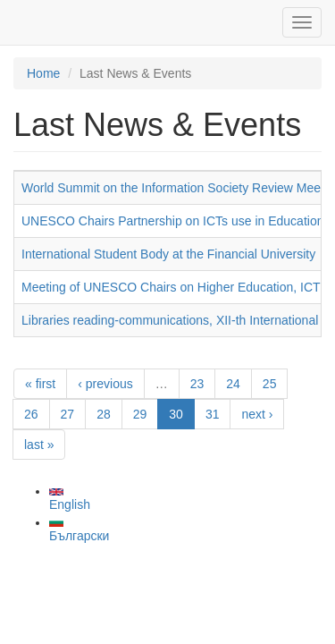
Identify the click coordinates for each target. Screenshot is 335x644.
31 (213, 414)
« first (40, 384)
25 (270, 384)
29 (140, 414)
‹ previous (105, 384)
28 (104, 414)
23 (197, 384)
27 (68, 414)
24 (233, 384)
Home (43, 73)
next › (257, 414)
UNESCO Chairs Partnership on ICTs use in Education (172, 221)
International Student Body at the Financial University (168, 254)
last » (39, 445)
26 (31, 414)
